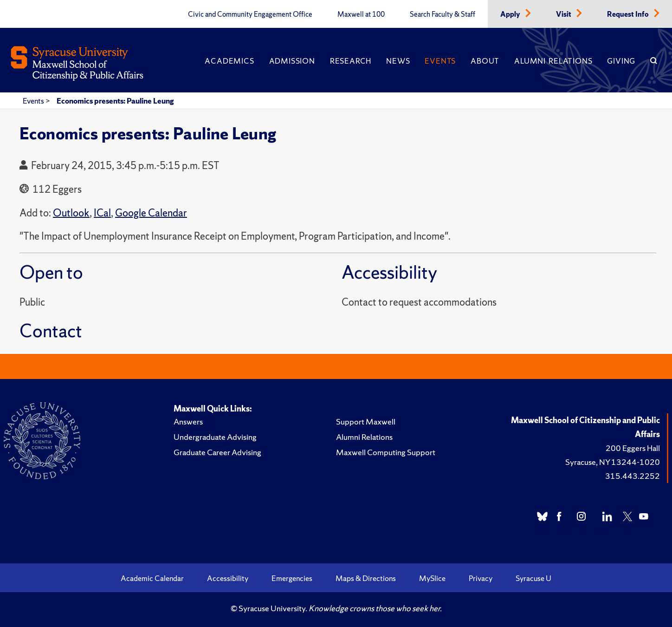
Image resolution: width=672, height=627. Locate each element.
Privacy (481, 578)
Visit (564, 14)
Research (351, 61)
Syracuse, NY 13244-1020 (613, 462)
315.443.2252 (633, 476)
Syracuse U (533, 578)
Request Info (629, 14)
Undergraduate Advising (215, 437)
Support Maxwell (366, 421)
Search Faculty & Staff (443, 14)
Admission (292, 61)
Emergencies (292, 578)
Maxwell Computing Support (386, 452)
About (485, 61)
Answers (188, 421)
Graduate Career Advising (217, 452)
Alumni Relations (553, 61)
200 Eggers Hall (633, 448)
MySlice (432, 578)
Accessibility (228, 578)
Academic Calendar (152, 578)
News (398, 61)
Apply (511, 14)
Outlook (71, 213)
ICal (102, 213)
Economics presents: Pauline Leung (115, 101)
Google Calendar (151, 213)
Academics (229, 61)
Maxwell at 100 (361, 14)
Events (440, 61)
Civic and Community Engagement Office (250, 14)
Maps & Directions (366, 578)
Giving (621, 61)
